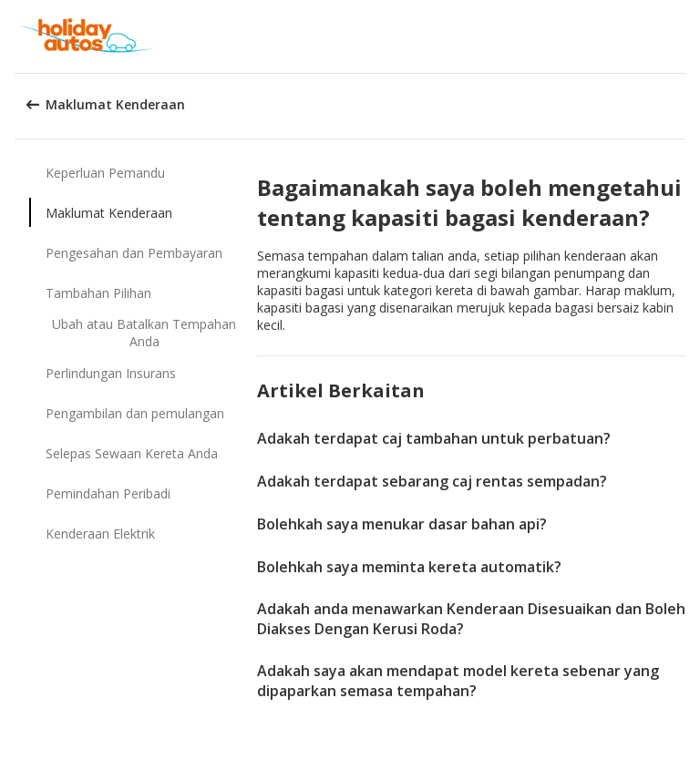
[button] (680, 36)
